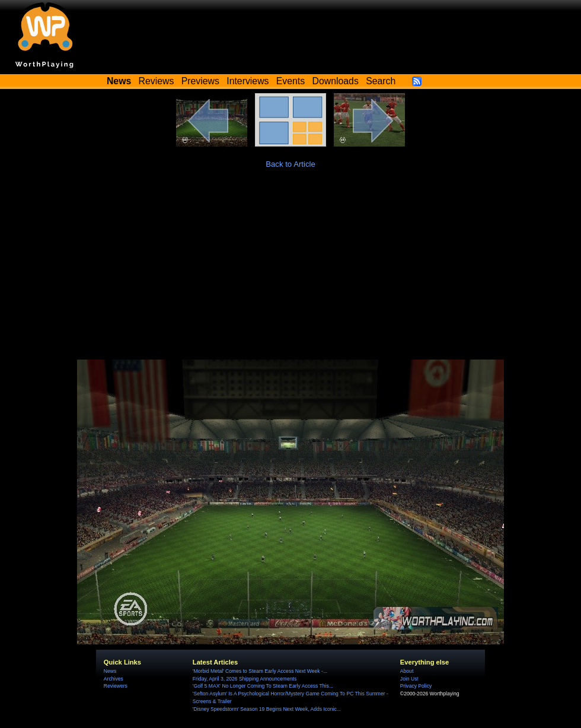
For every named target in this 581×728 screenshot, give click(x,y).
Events (290, 81)
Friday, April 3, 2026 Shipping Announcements (245, 679)
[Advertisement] (290, 271)
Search (381, 81)
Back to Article (290, 164)
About (407, 671)
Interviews (248, 81)
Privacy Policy (416, 686)
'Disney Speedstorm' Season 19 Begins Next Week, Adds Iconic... (267, 709)
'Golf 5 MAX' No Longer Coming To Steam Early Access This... (263, 686)
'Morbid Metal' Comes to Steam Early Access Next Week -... (260, 671)
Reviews (157, 81)
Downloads (336, 81)
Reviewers (116, 686)
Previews (200, 81)
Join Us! (409, 679)
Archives (114, 679)
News (110, 671)
